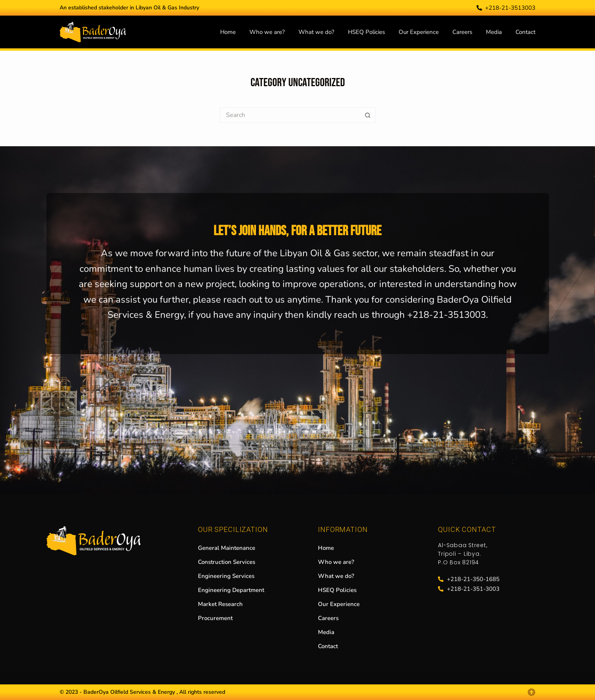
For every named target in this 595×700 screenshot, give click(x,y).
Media (494, 32)
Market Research (220, 604)
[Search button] (368, 115)
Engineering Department (231, 590)
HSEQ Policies (366, 32)
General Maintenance (227, 548)
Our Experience (419, 32)
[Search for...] (290, 115)
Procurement (215, 618)
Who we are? (267, 32)
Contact (525, 32)
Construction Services (227, 562)
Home (228, 32)
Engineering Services (226, 576)
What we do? (316, 32)
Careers (462, 32)
